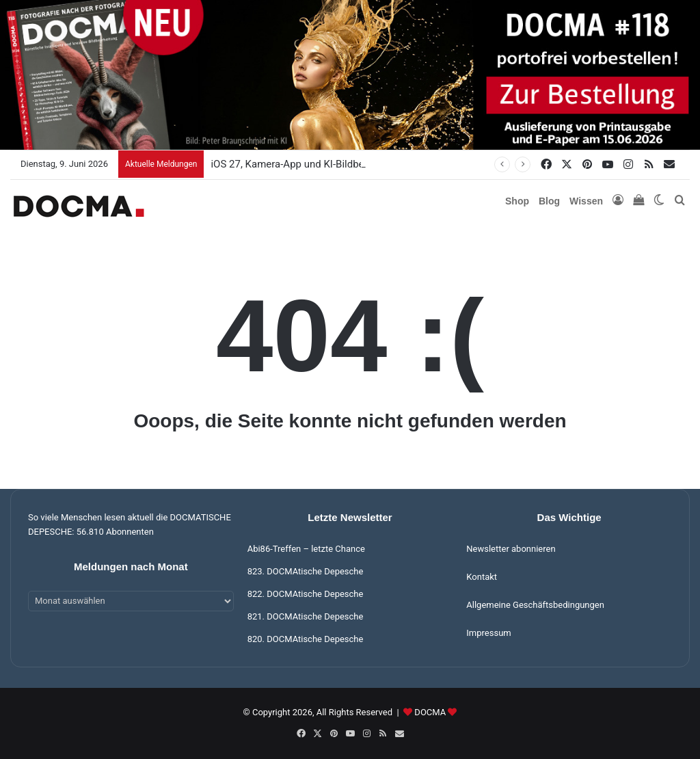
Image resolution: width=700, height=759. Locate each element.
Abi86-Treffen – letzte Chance (306, 549)
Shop (517, 201)
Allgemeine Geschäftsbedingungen (535, 605)
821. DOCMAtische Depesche (306, 616)
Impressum (488, 633)
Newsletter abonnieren (511, 549)
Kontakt (482, 577)
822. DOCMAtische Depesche (306, 594)
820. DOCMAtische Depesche (306, 639)
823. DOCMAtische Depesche (306, 571)
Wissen (586, 201)
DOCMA (430, 712)
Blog (549, 201)
